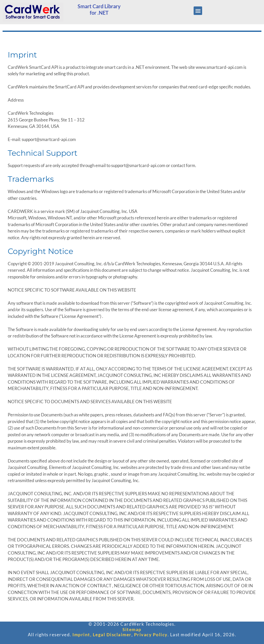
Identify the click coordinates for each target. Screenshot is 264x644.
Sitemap (132, 629)
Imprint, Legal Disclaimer (102, 635)
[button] (198, 11)
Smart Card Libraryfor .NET (99, 9)
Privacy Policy (151, 635)
